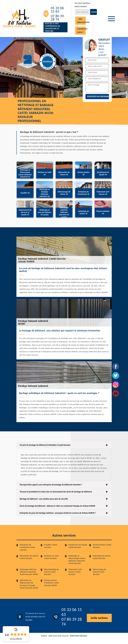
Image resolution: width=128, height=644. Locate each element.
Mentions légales (79, 636)
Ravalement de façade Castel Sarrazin (78, 546)
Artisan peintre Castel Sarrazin (102, 546)
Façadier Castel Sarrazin (51, 546)
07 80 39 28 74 (57, 18)
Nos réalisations (82, 21)
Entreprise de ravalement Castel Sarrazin (27, 547)
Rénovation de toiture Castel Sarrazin (29, 557)
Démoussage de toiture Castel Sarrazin (99, 572)
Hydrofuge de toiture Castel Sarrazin (102, 557)
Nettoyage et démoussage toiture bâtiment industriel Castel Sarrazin (77, 560)
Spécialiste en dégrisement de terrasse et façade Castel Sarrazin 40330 (29, 584)
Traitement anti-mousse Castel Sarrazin (75, 572)
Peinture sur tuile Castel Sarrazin (52, 557)
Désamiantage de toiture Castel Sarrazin (52, 572)
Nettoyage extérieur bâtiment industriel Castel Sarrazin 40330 (29, 572)
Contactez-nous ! (82, 31)
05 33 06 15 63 (57, 10)
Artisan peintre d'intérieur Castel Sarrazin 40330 (52, 583)
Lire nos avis (16, 639)
